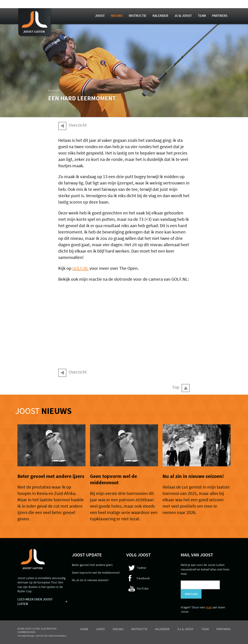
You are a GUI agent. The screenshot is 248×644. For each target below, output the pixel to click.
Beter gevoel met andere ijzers (51, 476)
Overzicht (78, 125)
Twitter (142, 568)
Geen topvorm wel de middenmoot (113, 479)
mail (209, 607)
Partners (220, 16)
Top (176, 387)
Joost (100, 16)
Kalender (160, 16)
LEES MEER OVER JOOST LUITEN (35, 601)
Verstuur (191, 594)
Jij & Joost (183, 16)
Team (202, 16)
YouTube (143, 588)
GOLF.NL (80, 268)
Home (84, 629)
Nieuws (117, 16)
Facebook (143, 578)
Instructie (138, 16)
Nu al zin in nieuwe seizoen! (193, 476)
